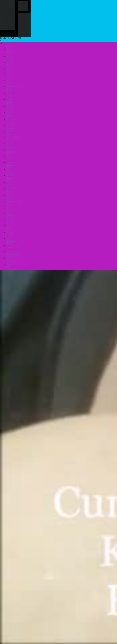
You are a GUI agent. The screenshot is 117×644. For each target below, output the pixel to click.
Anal (8, 54)
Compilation (11, 124)
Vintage (9, 260)
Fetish (9, 150)
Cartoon (9, 113)
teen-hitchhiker (37, 602)
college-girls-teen (53, 602)
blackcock (28, 594)
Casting (9, 115)
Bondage (10, 102)
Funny (9, 158)
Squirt (9, 239)
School (9, 226)
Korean (9, 180)
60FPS (9, 71)
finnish (69, 598)
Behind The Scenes (13, 87)
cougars (41, 598)
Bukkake (9, 111)
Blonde (9, 97)
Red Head (10, 215)
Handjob (9, 165)
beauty (78, 598)
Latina (9, 182)
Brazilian (9, 104)
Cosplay (9, 126)
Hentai (9, 65)
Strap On (10, 243)
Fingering (10, 152)
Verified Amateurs (13, 254)
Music (9, 191)
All (7, 67)
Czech (9, 134)
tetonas (38, 594)
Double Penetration (13, 139)
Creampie (10, 128)
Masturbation (11, 187)
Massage (10, 184)
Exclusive (10, 143)
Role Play (10, 217)
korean (79, 594)
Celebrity (10, 117)
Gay (8, 69)
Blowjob (9, 100)
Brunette (10, 108)
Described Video (12, 137)
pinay (22, 598)
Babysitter (10, 82)
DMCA (9, 267)
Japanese (10, 63)
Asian (8, 78)
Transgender (11, 252)
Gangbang (10, 160)
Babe (8, 80)
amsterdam (59, 598)
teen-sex (88, 594)
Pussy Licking (11, 210)
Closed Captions (12, 119)
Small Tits (10, 230)
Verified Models (12, 258)
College (9, 121)
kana (65, 602)
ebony (49, 598)
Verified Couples (12, 256)
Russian (9, 223)
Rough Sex (10, 221)
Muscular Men (11, 189)
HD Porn (9, 169)
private (93, 598)
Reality (9, 213)
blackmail (24, 602)
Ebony (9, 52)
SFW (8, 228)
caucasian (56, 594)
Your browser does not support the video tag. (14, 622)
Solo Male (10, 236)
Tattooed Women (12, 247)
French (9, 156)
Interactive (10, 173)
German (9, 163)
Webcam (9, 265)
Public (9, 208)
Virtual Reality (11, 263)
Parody (9, 195)
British (9, 106)
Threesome (10, 61)
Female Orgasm (12, 147)
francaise (31, 598)
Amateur (9, 74)
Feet (8, 145)
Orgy (8, 193)
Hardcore (10, 167)
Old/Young (10, 56)
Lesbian (9, 58)
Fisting (9, 154)
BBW (8, 84)
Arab (8, 76)
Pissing (9, 200)
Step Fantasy (11, 241)
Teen (8, 48)
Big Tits (9, 93)
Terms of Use (11, 269)
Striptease (10, 245)
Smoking (10, 232)
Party (8, 197)
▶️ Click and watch (58, 568)
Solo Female (11, 234)
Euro (8, 141)
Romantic (10, 219)
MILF (8, 50)
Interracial (10, 176)
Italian (9, 178)
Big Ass (9, 89)
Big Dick (9, 91)
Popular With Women (14, 202)
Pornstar (9, 204)
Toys (8, 250)
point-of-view (68, 594)
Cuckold (9, 130)
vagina (46, 594)
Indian (9, 171)
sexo (85, 598)
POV (8, 206)
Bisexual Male (11, 95)
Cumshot (10, 132)
